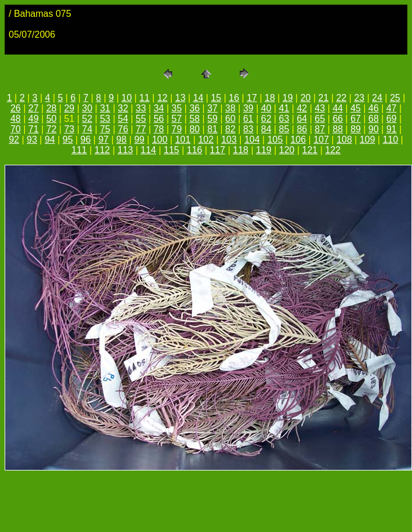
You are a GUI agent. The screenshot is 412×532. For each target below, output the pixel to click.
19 (288, 98)
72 (52, 129)
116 (195, 150)
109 (368, 140)
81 (212, 129)
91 (392, 129)
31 (105, 108)
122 (333, 150)
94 (50, 140)
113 (126, 150)
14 (198, 98)
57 (177, 119)
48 (16, 119)
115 (171, 150)
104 (252, 140)
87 (320, 129)
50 (52, 119)
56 (159, 119)
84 (266, 129)
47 (392, 108)
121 (310, 150)
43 (320, 108)
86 (302, 129)
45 (356, 108)
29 (69, 108)
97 (103, 140)
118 (241, 150)
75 (105, 129)
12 (162, 98)
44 (338, 108)
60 (230, 119)
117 (218, 150)
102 (206, 140)
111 (79, 150)
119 (264, 150)
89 (356, 129)
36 (194, 108)
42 (302, 108)
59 (212, 119)
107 (321, 140)
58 (194, 119)
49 (34, 119)
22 (341, 98)
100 (160, 140)
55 (141, 119)
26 (16, 108)
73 (69, 129)
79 (177, 129)
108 (344, 140)
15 (216, 98)
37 (212, 108)
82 (230, 129)
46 (374, 108)
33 (141, 108)
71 (34, 129)
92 (14, 140)
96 (86, 140)
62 (266, 119)
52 (87, 119)
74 (87, 129)
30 (87, 108)
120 (287, 150)
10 (127, 98)
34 (159, 108)
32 (123, 108)
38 (230, 108)
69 (392, 119)
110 (390, 140)
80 (194, 129)
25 (395, 98)
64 (302, 119)
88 (338, 129)
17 (252, 98)
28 (52, 108)
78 (159, 129)
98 (121, 140)
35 (177, 108)
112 (102, 150)
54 (123, 119)
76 (123, 129)
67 (356, 119)
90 (374, 129)
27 (34, 108)
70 (16, 129)
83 (248, 129)
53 (105, 119)
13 (180, 98)
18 (270, 98)
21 (324, 98)
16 (234, 98)
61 (248, 119)
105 (275, 140)
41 (284, 108)
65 (320, 119)
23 (359, 98)
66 (338, 119)
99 (139, 140)
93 (32, 140)
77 (141, 129)
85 (284, 129)
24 (377, 98)
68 (374, 119)
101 (183, 140)
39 (248, 108)
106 (298, 140)
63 (284, 119)
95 (68, 140)
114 (148, 150)
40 (266, 108)
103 (229, 140)
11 (144, 98)
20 (306, 98)
